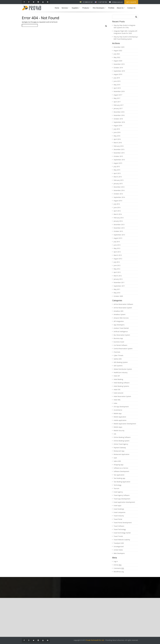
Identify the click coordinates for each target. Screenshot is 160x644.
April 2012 (117, 272)
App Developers (119, 325)
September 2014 (119, 197)
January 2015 (118, 184)
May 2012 (117, 269)
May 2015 (117, 170)
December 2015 (119, 149)
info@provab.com (117, 2)
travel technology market (122, 533)
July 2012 (117, 262)
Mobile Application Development (125, 424)
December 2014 (119, 187)
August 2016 (118, 126)
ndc (115, 434)
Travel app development (122, 499)
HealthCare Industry (121, 372)
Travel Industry (119, 516)
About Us (121, 9)
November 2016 (119, 115)
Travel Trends (118, 536)
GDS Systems (118, 366)
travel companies (120, 512)
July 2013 (117, 242)
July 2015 (117, 166)
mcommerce (118, 410)
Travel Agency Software (122, 495)
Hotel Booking (118, 379)
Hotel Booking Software (122, 383)
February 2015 (119, 180)
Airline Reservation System (123, 308)
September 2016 (119, 122)
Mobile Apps (118, 427)
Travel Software (119, 526)
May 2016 (117, 136)
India (115, 403)
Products (87, 9)
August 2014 (118, 201)
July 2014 (117, 204)
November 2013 (119, 228)
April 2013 (117, 252)
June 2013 (117, 245)
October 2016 (118, 119)
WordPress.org (119, 572)
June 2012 (117, 265)
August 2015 (118, 163)
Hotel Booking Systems (121, 386)
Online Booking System (122, 441)
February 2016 (119, 146)
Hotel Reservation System (122, 396)
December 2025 (119, 47)
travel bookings (119, 509)
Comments (119, 568)
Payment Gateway (120, 448)
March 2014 (118, 214)
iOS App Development (121, 407)
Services (66, 9)
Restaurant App (119, 451)
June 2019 (117, 81)
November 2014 (119, 190)
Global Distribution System (123, 369)
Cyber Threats (118, 355)
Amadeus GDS (119, 311)
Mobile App (118, 413)
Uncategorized (119, 546)
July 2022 (117, 54)
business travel (119, 342)
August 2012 (118, 259)
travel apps (117, 506)
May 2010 (117, 293)
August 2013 (118, 238)
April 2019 (117, 88)
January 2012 (118, 279)
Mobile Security (119, 431)
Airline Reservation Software (123, 304)
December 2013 (119, 225)
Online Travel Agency (121, 444)
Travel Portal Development (123, 523)
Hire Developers (100, 9)
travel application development (124, 502)
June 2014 (117, 207)
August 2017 (118, 95)
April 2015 (117, 173)
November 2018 (119, 91)
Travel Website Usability (122, 540)
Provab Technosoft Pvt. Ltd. (95, 640)
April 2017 (117, 102)
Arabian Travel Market (121, 328)
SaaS (115, 458)
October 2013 (118, 231)
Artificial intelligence (121, 332)
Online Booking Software (122, 437)
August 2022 (118, 51)
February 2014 (119, 218)
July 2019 (117, 78)
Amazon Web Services (121, 318)
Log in (116, 561)
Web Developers (119, 553)
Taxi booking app (119, 478)
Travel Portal (118, 519)
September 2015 (119, 160)
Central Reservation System (123, 349)
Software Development (121, 471)
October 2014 (118, 194)
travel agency (118, 492)
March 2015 (118, 177)
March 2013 (118, 255)
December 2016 (119, 112)
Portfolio (111, 8)
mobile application (120, 420)
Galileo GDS (118, 359)
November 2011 (119, 282)
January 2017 (118, 108)
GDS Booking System (121, 362)
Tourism (116, 488)
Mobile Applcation (120, 417)
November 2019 (119, 64)
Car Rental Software (120, 345)
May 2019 (117, 85)
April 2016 (117, 139)
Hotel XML (117, 400)
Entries (118, 565)
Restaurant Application (122, 454)
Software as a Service (121, 468)
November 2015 (119, 153)
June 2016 (117, 132)
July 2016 (117, 129)
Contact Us (131, 8)
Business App (118, 338)
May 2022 (117, 57)
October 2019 (118, 68)
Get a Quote (131, 2)
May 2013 (117, 248)
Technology (117, 485)
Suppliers (76, 9)
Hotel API (117, 376)
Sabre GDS (117, 461)
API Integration (119, 321)
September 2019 (119, 71)
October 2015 (118, 156)
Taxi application (119, 475)
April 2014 (117, 211)
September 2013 (119, 235)
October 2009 (118, 296)
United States (118, 550)
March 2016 (118, 143)
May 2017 (117, 98)
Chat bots (117, 352)
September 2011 (119, 286)
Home (57, 8)
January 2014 (118, 221)
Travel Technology (120, 529)
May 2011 (117, 289)
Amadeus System (120, 314)
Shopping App (119, 465)
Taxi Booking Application (122, 482)
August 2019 (118, 74)
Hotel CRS (117, 390)
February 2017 (119, 105)
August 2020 (118, 61)
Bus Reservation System (122, 335)
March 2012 (118, 276)
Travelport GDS (119, 543)
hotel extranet (118, 393)
